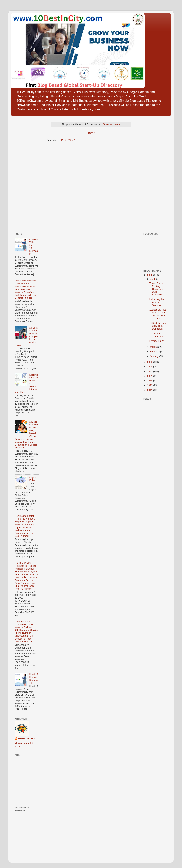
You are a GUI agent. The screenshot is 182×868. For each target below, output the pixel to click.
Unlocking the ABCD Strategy (157, 302)
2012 (150, 385)
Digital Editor (33, 479)
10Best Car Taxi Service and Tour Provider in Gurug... (158, 314)
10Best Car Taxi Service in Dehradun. (158, 326)
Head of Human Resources (34, 679)
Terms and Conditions (156, 335)
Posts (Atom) (68, 140)
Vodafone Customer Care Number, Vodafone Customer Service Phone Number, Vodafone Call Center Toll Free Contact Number (26, 289)
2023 (150, 371)
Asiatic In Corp (27, 738)
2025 (150, 362)
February (155, 352)
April (153, 279)
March (154, 347)
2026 (150, 275)
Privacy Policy (157, 341)
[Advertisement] (25, 173)
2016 (150, 381)
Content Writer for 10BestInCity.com (33, 247)
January (155, 356)
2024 (150, 367)
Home (91, 133)
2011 (150, 390)
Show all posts (111, 124)
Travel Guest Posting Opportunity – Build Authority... (158, 289)
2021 (150, 376)
